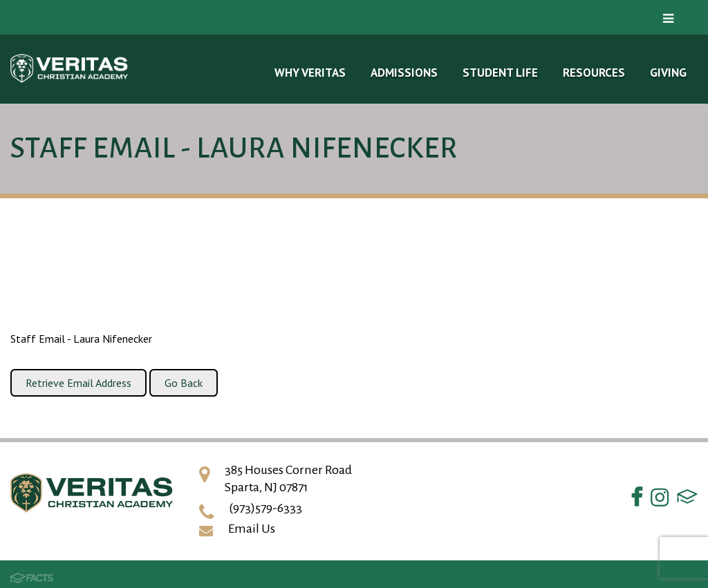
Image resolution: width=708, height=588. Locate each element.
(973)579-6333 (265, 508)
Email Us (252, 529)
